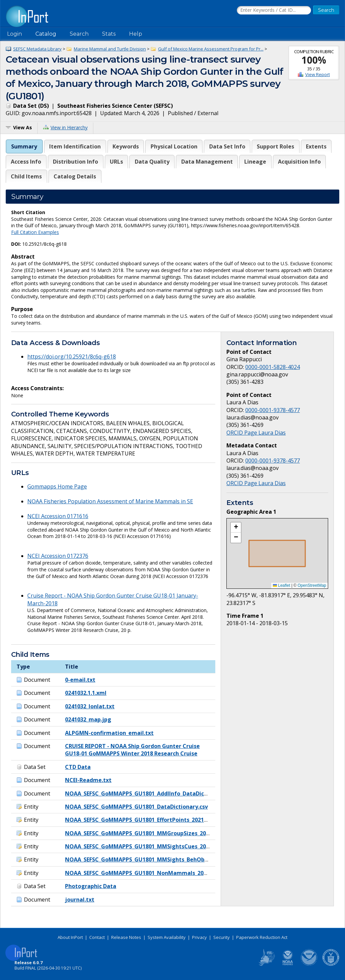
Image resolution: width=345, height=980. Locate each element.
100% (314, 60)
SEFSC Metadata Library (37, 49)
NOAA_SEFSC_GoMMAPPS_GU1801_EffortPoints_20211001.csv (145, 820)
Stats (109, 34)
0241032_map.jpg (88, 719)
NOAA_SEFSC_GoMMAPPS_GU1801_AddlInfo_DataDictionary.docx (151, 793)
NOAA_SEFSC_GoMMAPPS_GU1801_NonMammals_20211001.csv (148, 873)
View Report (318, 74)
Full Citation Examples (35, 232)
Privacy (199, 937)
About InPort (70, 937)
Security (222, 937)
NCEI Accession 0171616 (58, 516)
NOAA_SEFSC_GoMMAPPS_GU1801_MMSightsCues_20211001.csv (149, 846)
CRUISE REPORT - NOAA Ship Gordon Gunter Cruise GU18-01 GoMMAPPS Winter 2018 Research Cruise (132, 750)
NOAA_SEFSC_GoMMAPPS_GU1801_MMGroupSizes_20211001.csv (149, 833)
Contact (97, 937)
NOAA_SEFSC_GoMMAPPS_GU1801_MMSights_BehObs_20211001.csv (154, 859)
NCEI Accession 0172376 (58, 556)
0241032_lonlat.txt (90, 706)
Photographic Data (91, 886)
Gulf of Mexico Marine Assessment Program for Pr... (211, 49)
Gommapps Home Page (57, 486)
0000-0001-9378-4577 (273, 410)
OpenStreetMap (312, 585)
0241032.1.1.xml (86, 693)
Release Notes (126, 937)
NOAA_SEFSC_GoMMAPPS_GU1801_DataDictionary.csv (136, 807)
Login (14, 34)
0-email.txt (80, 680)
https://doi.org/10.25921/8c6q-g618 (72, 357)
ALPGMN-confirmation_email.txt (109, 733)
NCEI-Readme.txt (88, 780)
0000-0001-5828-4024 (273, 367)
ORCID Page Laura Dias (256, 433)
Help (136, 34)
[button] (236, 528)
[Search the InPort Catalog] (274, 10)
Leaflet (281, 585)
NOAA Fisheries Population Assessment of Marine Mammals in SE (110, 501)
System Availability (167, 937)
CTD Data (78, 767)
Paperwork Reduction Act (262, 937)
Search (79, 34)
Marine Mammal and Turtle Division (110, 49)
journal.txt (80, 900)
